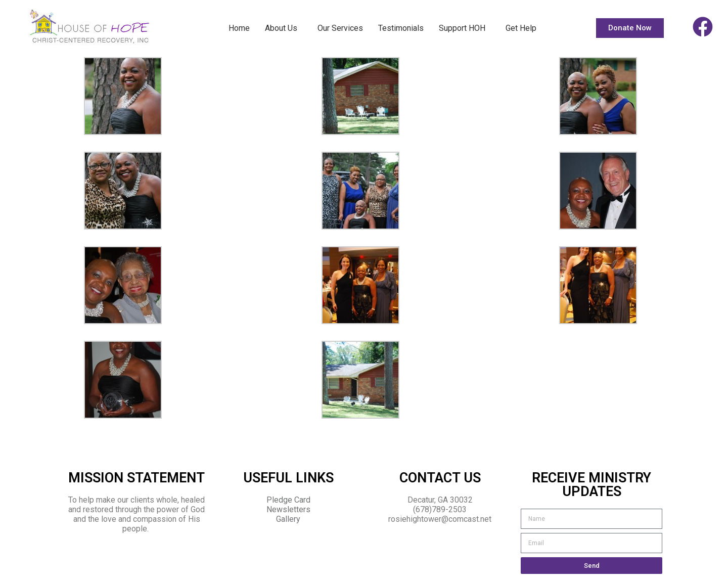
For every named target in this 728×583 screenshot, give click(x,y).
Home (239, 28)
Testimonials (401, 28)
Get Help (521, 28)
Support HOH (465, 28)
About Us (284, 28)
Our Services (340, 28)
